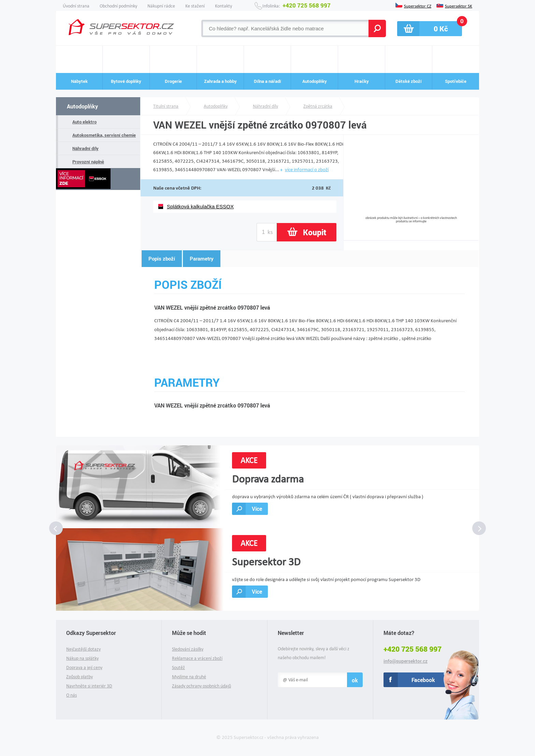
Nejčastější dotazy (83, 649)
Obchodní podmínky (118, 6)
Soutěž (178, 668)
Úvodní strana (76, 6)
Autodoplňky (82, 106)
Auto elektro (84, 122)
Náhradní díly (85, 148)
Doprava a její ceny (84, 668)
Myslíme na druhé (189, 677)
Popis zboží (162, 258)
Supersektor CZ (418, 5)
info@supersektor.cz (406, 661)
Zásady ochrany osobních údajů (201, 686)
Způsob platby (79, 677)
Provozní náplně (88, 162)
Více (257, 509)
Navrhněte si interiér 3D (89, 686)
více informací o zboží (307, 169)
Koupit (315, 232)
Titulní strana (166, 106)
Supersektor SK (459, 5)
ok (355, 680)
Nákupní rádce (161, 6)
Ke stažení (195, 6)
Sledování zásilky (188, 649)
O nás (71, 695)
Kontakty (223, 6)
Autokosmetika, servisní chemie (104, 135)
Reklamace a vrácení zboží (197, 658)
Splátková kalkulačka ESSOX (200, 206)
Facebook (423, 680)
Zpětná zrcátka (318, 106)
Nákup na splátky (82, 658)
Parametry (202, 258)
